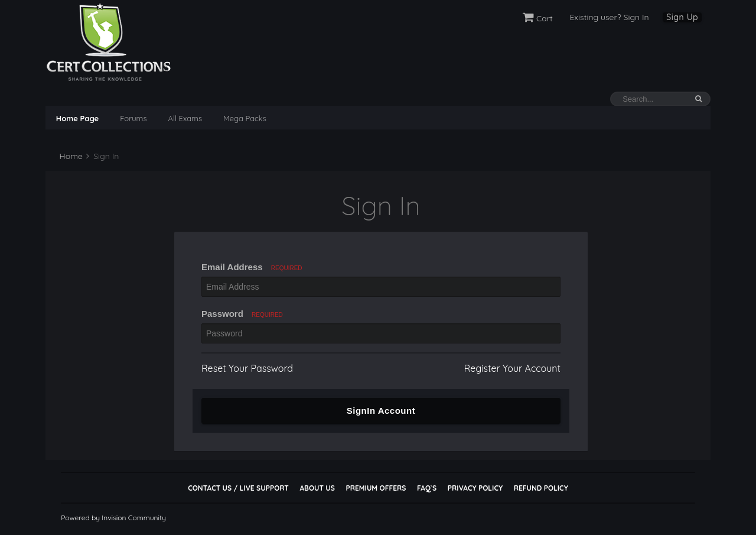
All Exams (185, 118)
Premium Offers (376, 488)
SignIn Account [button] (381, 411)
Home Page (77, 118)
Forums (133, 118)
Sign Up (682, 17)
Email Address (252, 267)
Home (70, 156)
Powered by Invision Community (113, 518)
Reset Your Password (247, 368)
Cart (538, 18)
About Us (317, 488)
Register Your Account (512, 368)
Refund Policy (541, 488)
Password (242, 314)
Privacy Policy (475, 488)
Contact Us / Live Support (238, 488)
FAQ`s (427, 488)
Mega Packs (245, 118)
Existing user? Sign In (609, 17)
